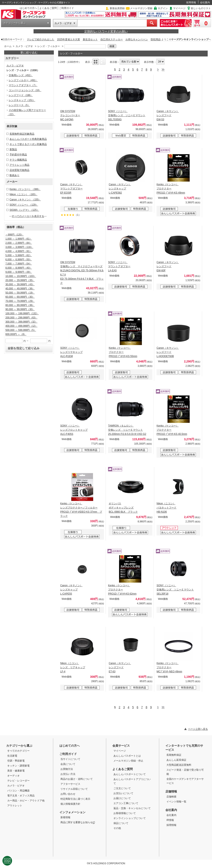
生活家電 (12, 756)
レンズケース (19, 105)
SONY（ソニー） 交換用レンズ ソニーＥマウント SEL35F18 (175, 590)
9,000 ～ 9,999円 (19, 272)
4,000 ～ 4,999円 (19, 251)
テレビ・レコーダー (18, 781)
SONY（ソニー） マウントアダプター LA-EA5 (119, 266)
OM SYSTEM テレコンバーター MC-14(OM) (70, 115)
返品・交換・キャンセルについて (132, 808)
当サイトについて (70, 759)
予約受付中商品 (18, 155)
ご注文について (122, 788)
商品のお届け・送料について (77, 779)
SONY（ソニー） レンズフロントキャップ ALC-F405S (74, 430)
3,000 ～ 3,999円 (19, 247)
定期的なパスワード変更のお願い (106, 31)
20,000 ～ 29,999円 (20, 280)
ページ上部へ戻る (198, 729)
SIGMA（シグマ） (24, 210)
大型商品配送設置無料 (179, 765)
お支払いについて (123, 793)
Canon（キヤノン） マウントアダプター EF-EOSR (71, 189)
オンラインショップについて (130, 818)
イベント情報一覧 (176, 802)
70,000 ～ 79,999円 (20, 301)
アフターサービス (70, 784)
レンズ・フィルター (49, 46)
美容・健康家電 (16, 771)
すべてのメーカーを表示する (28, 216)
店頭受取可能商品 (19, 170)
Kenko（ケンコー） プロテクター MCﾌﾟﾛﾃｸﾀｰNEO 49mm (169, 667)
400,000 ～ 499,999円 (21, 326)
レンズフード (21, 95)
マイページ (179, 8)
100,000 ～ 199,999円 (22, 313)
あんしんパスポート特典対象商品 (28, 139)
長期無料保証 (174, 755)
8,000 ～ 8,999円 (19, 268)
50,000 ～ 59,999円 (20, 293)
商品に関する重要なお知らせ (78, 822)
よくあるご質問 (48, 8)
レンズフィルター (23, 80)
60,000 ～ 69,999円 (20, 297)
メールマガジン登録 (141, 8)
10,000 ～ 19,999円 (21, 276)
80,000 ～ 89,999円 (20, 305)
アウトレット (15, 806)
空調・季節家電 (16, 761)
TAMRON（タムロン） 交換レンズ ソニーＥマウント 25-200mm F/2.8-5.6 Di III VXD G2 (127, 430)
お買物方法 (67, 769)
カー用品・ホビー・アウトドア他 (26, 801)
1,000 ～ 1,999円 (19, 239)
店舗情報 (171, 791)
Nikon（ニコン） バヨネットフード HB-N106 (166, 508)
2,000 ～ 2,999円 (19, 243)
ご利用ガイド (66, 8)
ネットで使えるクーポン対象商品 (28, 144)
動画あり (14, 175)
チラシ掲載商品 (18, 160)
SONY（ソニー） (24, 205)
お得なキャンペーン (137, 39)
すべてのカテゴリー (18, 751)
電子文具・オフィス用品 (21, 796)
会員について (68, 764)
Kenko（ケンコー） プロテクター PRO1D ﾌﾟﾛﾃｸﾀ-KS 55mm (123, 352)
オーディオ (13, 776)
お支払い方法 (68, 774)
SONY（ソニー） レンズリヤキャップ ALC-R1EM (71, 352)
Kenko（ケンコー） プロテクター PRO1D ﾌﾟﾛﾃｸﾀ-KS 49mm (171, 189)
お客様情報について (125, 813)
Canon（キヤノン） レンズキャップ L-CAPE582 (120, 189)
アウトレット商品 (19, 165)
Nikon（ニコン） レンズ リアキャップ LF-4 (73, 667)
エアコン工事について (126, 803)
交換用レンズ (21, 75)
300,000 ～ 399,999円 (21, 322)
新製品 (13, 149)
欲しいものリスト (201, 8)
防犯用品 (156, 39)
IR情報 (170, 820)
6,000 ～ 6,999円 (19, 260)
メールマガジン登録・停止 (128, 761)
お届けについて (122, 798)
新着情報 (65, 817)
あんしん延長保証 (176, 760)
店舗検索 (171, 797)
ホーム (8, 46)
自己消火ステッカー (112, 39)
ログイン (163, 8)
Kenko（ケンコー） (25, 189)
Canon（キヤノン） (25, 200)
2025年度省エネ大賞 (69, 39)
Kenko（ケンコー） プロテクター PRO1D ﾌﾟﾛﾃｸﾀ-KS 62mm (122, 590)
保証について (121, 823)
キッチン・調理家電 (18, 766)
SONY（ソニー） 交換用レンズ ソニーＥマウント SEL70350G (127, 115)
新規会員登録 (117, 8)
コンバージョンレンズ (25, 90)
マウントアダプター (23, 85)
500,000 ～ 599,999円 (21, 330)
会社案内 (205, 2)
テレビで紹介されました (41, 39)
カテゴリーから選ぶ (14, 23)
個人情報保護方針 (70, 804)
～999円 (14, 235)
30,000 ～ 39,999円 (20, 284)
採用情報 (191, 2)
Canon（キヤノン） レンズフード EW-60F (168, 266)
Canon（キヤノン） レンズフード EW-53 (168, 115)
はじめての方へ (28, 8)
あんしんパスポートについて (130, 774)
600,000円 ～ (16, 334)
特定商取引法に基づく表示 (75, 799)
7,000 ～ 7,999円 (19, 264)
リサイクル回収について (74, 789)
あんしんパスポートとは (127, 756)
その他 (117, 828)
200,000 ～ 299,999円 (21, 318)
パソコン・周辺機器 (18, 791)
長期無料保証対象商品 (22, 134)
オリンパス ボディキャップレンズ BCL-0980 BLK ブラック (123, 508)
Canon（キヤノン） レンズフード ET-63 (120, 667)
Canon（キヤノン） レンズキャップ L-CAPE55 (71, 590)
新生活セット (90, 39)
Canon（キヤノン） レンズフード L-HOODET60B (168, 352)
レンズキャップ (22, 100)
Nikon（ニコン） (23, 194)
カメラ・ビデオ (63, 23)
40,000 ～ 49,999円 (20, 289)
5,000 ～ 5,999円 (19, 255)
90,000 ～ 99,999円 (20, 309)
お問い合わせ (68, 794)
